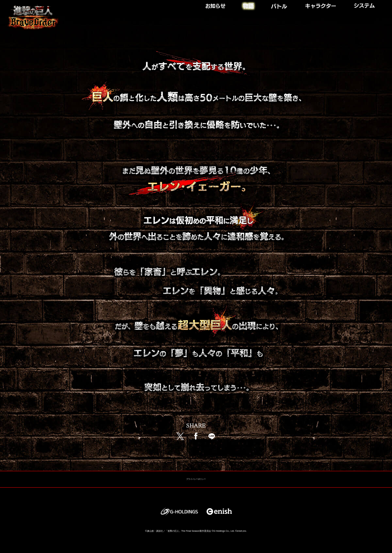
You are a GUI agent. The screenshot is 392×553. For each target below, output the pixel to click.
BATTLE (280, 4)
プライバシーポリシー (196, 479)
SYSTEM (367, 4)
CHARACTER (322, 4)
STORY (248, 4)
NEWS (220, 4)
